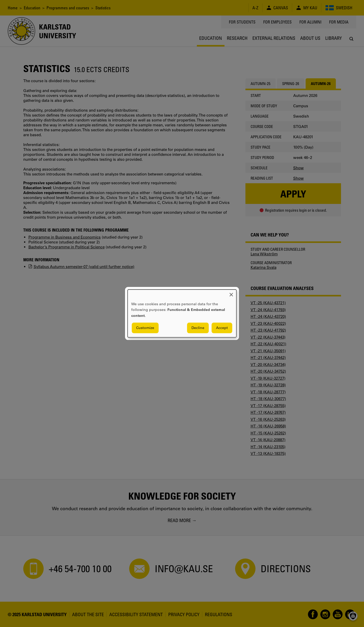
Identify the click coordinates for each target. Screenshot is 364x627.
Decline (198, 328)
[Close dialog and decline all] (231, 293)
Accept (222, 328)
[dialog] (182, 313)
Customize (145, 328)
